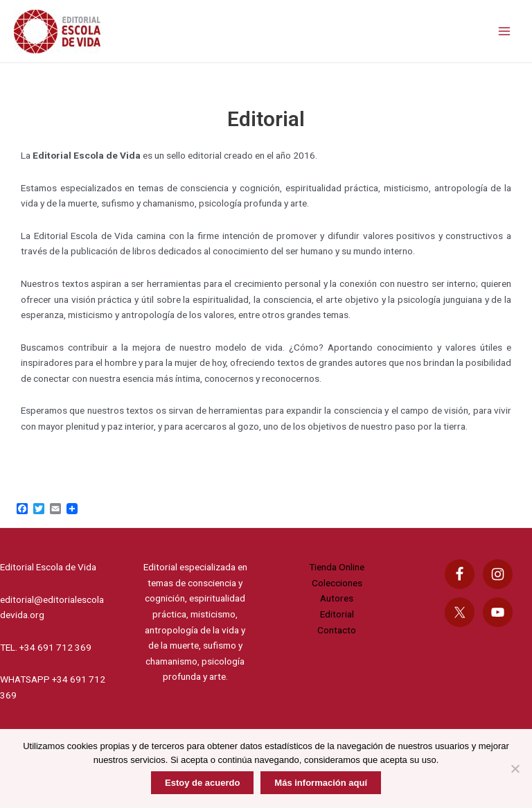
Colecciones (337, 583)
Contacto (337, 630)
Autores (337, 598)
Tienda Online (337, 567)
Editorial (337, 614)
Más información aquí (321, 783)
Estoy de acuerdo (202, 783)
